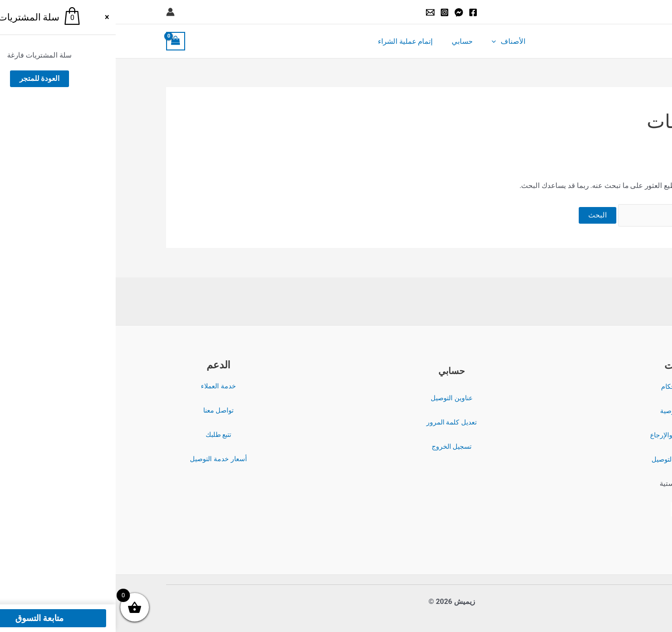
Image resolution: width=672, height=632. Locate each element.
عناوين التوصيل (336, 398)
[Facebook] (357, 12)
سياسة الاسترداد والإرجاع (569, 435)
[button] (617, 12)
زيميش (578, 41)
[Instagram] (329, 12)
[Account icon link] (55, 12)
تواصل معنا (103, 410)
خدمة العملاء (103, 386)
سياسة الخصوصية (569, 411)
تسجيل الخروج (336, 446)
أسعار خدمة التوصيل (103, 459)
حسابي (346, 41)
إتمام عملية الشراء (294, 41)
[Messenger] (343, 12)
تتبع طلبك (103, 434)
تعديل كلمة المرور (336, 422)
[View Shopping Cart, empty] (60, 41)
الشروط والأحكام (569, 387)
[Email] (315, 12)
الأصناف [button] (388, 41)
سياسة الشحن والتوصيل (569, 460)
